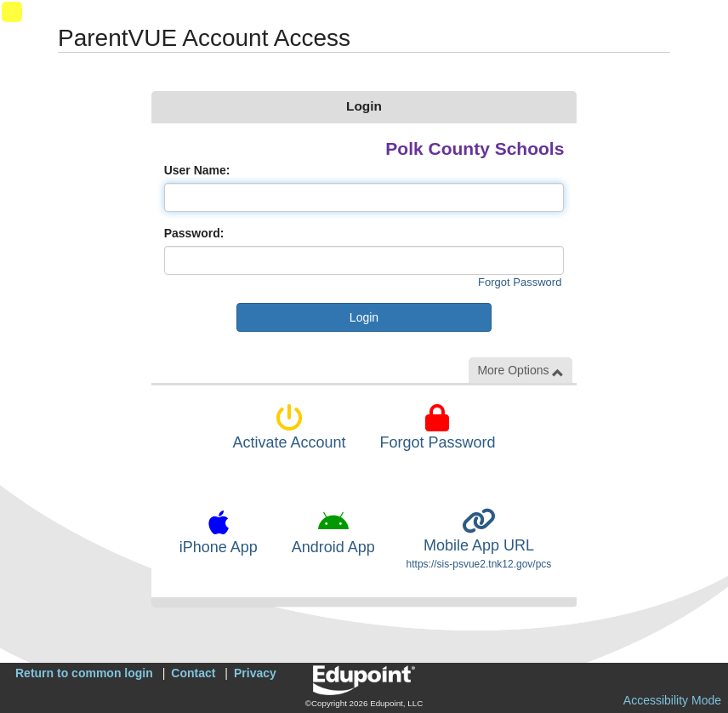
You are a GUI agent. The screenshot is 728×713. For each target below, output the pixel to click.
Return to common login (84, 673)
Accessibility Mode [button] (672, 700)
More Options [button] (520, 371)
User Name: (197, 170)
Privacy (255, 673)
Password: (194, 233)
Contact (193, 673)
